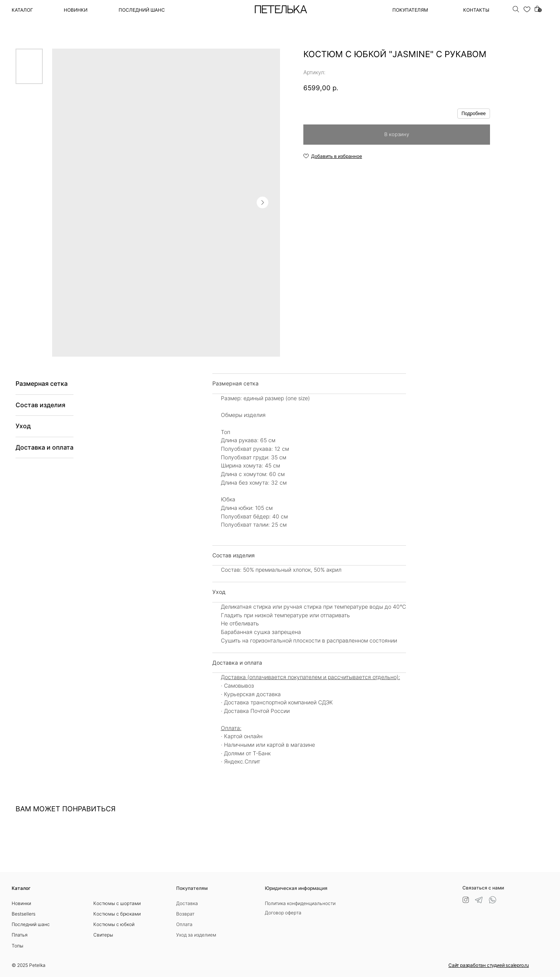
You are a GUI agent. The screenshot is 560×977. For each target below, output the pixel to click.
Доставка (187, 903)
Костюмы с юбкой (114, 924)
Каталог (22, 10)
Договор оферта (283, 913)
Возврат (185, 914)
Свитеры (103, 935)
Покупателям (192, 888)
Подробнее (474, 114)
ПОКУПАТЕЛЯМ (410, 10)
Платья (20, 935)
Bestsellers (24, 914)
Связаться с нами (483, 888)
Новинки (76, 10)
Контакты (476, 10)
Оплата (184, 924)
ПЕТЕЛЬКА (281, 10)
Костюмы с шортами (117, 903)
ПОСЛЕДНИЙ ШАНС (142, 10)
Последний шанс (31, 924)
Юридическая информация (296, 888)
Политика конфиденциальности (300, 903)
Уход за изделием (196, 935)
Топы (17, 946)
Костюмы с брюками (117, 914)
